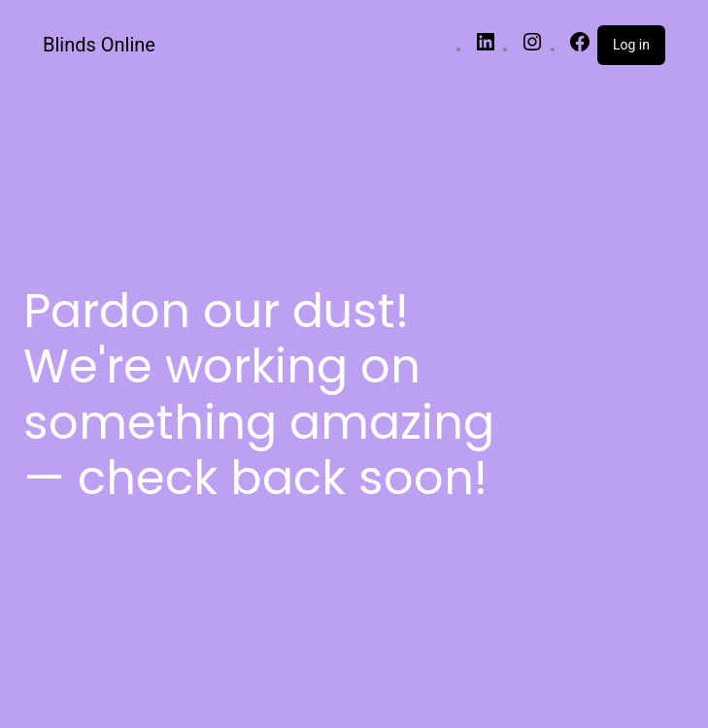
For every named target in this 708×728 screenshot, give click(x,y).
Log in (631, 45)
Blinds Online (99, 45)
